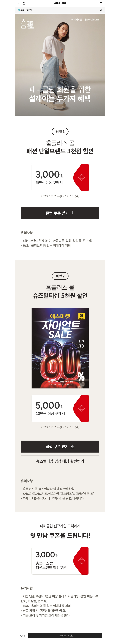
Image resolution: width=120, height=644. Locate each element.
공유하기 (101, 10)
